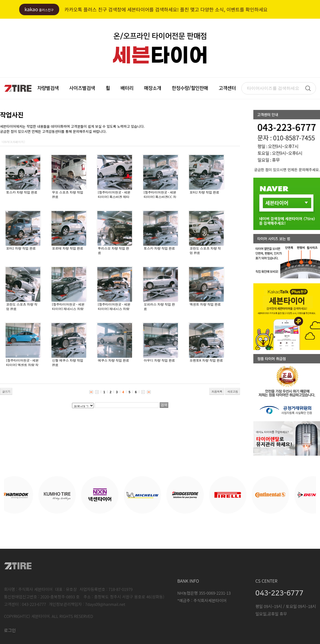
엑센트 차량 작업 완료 (205, 304)
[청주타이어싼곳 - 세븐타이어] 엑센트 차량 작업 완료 (22, 365)
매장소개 (153, 88)
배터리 (127, 88)
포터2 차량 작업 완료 (204, 192)
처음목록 (217, 391)
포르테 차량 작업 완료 (68, 248)
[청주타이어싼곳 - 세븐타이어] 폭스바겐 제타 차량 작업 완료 (114, 197)
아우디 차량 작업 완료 (159, 360)
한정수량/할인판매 (190, 88)
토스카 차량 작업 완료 (22, 192)
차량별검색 (48, 88)
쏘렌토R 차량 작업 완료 (206, 360)
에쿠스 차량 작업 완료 (113, 360)
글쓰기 (6, 391)
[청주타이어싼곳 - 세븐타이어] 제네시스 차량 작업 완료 (68, 309)
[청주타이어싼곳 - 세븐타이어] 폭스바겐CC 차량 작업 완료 (160, 197)
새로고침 (233, 391)
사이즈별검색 (82, 88)
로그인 (10, 630)
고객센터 (227, 88)
